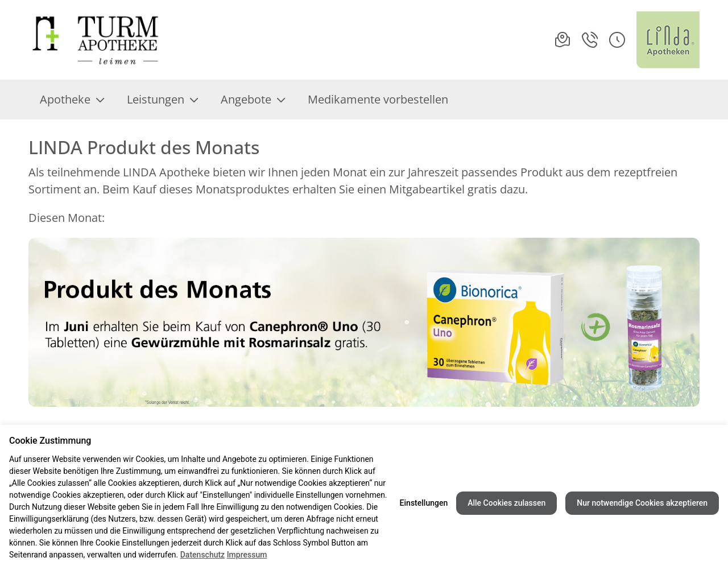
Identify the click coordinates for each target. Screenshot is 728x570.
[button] (617, 40)
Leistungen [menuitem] (162, 99)
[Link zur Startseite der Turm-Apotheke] (104, 40)
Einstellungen (424, 503)
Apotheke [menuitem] (72, 99)
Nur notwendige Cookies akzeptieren (642, 503)
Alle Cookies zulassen (506, 503)
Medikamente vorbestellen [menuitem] (378, 99)
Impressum (247, 555)
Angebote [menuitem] (253, 99)
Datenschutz (202, 555)
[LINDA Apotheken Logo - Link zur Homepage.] (668, 40)
